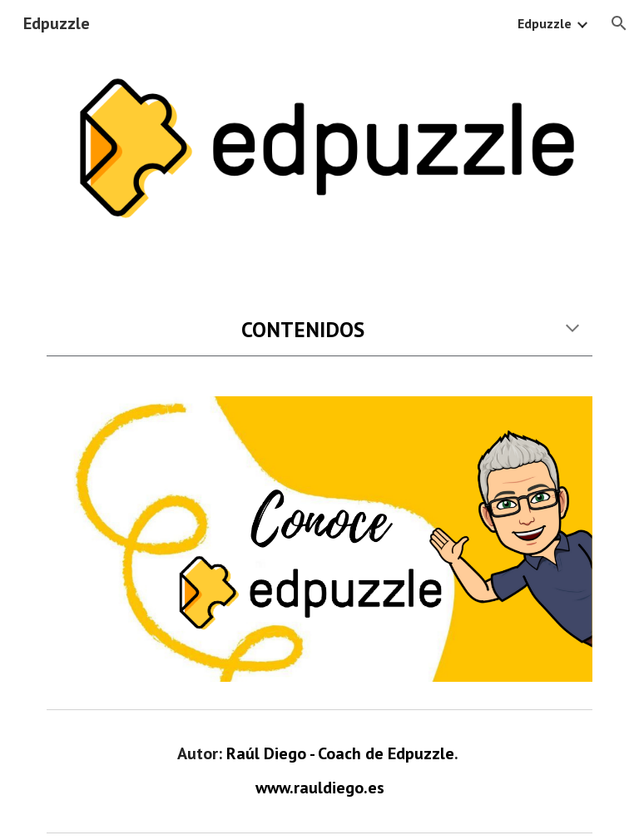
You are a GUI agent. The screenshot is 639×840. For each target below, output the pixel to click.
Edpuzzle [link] (545, 23)
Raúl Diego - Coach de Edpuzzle (340, 753)
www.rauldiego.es (320, 788)
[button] (619, 23)
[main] (319, 329)
